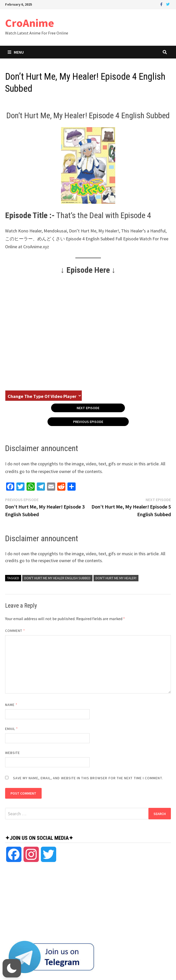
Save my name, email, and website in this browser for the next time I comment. (88, 778)
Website (13, 753)
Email (12, 729)
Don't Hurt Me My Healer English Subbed (57, 578)
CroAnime (30, 23)
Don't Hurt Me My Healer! (116, 578)
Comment (15, 631)
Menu (16, 52)
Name (11, 705)
